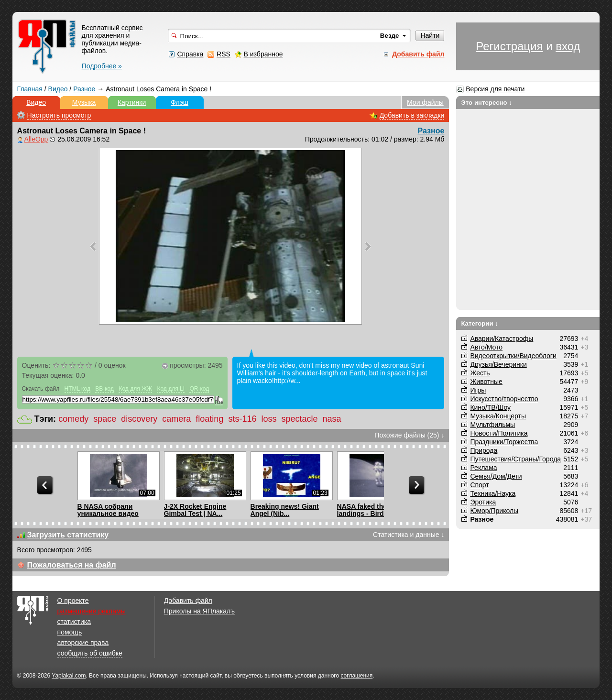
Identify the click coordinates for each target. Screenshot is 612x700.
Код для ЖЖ (135, 389)
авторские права (83, 643)
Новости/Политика (499, 433)
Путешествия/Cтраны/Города (515, 459)
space (105, 419)
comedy (73, 419)
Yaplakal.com (69, 676)
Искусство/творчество (504, 399)
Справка (190, 54)
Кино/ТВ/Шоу (490, 407)
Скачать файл (41, 389)
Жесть (480, 373)
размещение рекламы (92, 611)
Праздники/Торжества (504, 442)
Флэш (180, 102)
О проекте (73, 601)
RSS (224, 54)
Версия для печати (495, 89)
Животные (486, 382)
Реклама (483, 468)
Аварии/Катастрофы (502, 339)
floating (209, 419)
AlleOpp (36, 139)
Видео (58, 89)
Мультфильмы (492, 425)
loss (269, 419)
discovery (139, 419)
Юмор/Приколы (494, 511)
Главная (30, 89)
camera (176, 419)
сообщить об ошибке (90, 653)
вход (568, 46)
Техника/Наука (493, 493)
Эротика (483, 502)
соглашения (356, 676)
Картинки (132, 102)
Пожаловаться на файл (72, 565)
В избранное (263, 54)
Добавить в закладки (412, 115)
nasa (332, 419)
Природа (484, 450)
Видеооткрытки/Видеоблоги (513, 356)
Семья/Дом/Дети (496, 476)
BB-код (104, 389)
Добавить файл (188, 601)
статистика (74, 622)
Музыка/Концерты (498, 416)
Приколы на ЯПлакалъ (199, 611)
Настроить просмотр (59, 115)
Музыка (84, 102)
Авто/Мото (486, 347)
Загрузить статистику (68, 535)
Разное (84, 89)
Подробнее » (102, 66)
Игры (478, 390)
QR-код (199, 389)
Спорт (479, 485)
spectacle (299, 419)
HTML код (77, 389)
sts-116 (242, 419)
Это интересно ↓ (486, 103)
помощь (70, 632)
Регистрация (509, 46)
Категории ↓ (480, 323)
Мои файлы (425, 102)
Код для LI (171, 389)
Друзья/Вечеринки (498, 364)
